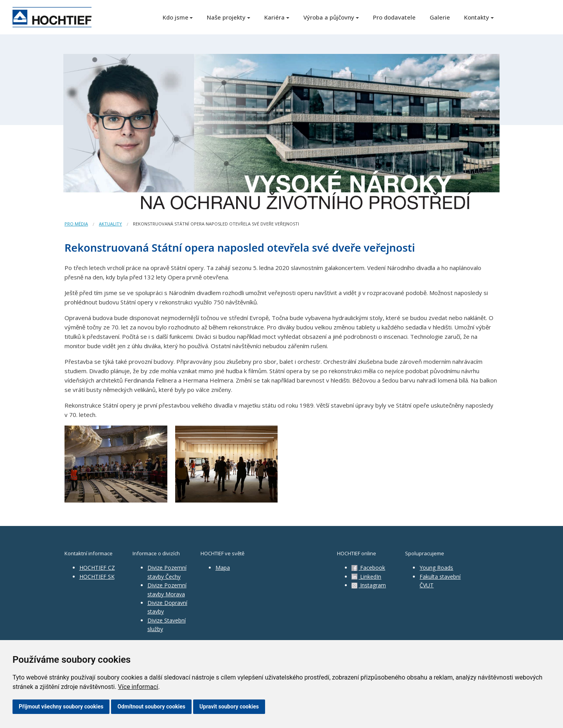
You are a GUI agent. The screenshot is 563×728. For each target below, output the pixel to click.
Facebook (368, 568)
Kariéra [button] (274, 17)
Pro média (76, 224)
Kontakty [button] (477, 17)
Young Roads (436, 568)
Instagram (369, 585)
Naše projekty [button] (226, 17)
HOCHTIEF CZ (97, 568)
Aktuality (110, 224)
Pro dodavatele (394, 17)
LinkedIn (366, 577)
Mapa (223, 568)
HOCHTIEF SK (97, 577)
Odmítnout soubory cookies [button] (151, 707)
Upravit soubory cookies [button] (229, 707)
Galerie (440, 17)
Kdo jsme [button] (176, 17)
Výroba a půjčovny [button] (329, 17)
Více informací (138, 687)
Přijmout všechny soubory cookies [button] (61, 707)
